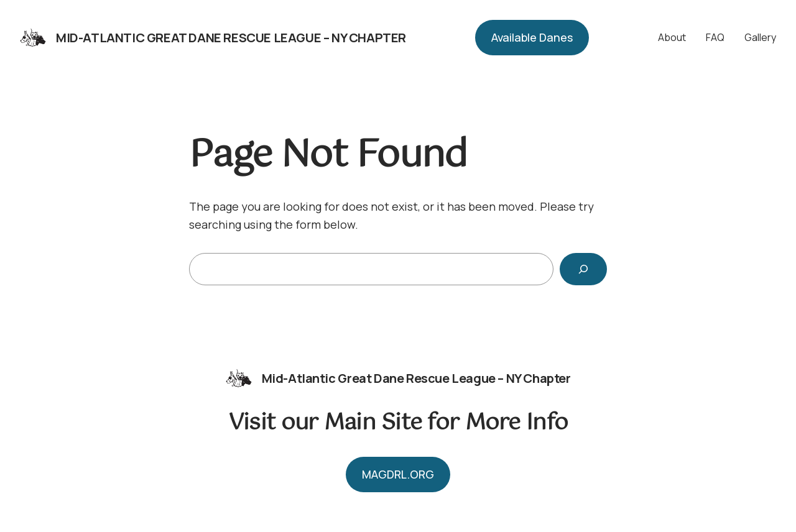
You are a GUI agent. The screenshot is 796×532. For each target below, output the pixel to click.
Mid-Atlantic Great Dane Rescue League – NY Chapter (231, 38)
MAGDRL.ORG (398, 474)
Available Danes (532, 37)
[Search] (583, 269)
